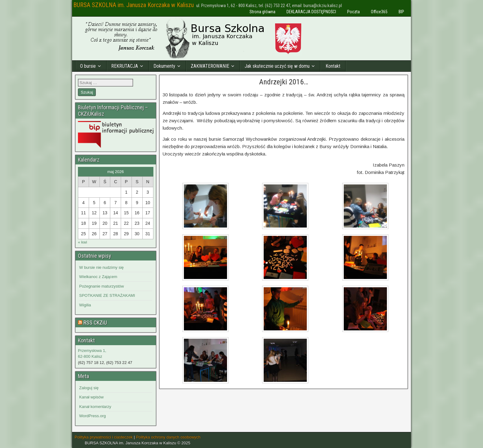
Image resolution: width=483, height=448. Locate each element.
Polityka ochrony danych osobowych (168, 437)
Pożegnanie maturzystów (101, 286)
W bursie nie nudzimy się (101, 267)
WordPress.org (92, 416)
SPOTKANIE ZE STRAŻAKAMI (107, 295)
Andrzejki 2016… (284, 82)
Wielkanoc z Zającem (98, 277)
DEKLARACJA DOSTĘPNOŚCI (311, 12)
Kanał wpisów (91, 397)
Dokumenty (164, 66)
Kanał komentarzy (95, 407)
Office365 (379, 12)
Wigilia (85, 305)
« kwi (83, 242)
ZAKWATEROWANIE (210, 66)
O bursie (88, 66)
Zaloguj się (89, 388)
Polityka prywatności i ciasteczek (104, 437)
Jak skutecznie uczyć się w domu (277, 66)
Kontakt (333, 66)
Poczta (353, 12)
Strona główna (262, 12)
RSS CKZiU (95, 323)
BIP (401, 12)
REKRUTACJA (125, 66)
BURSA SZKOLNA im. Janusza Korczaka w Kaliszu (134, 5)
